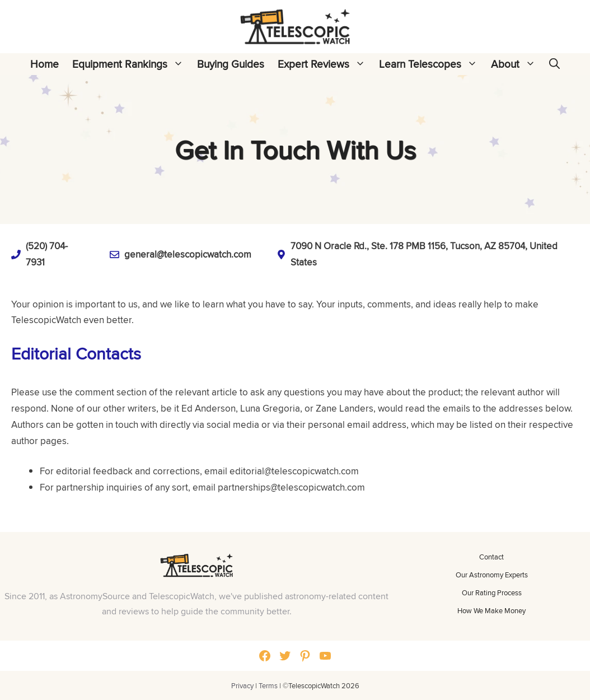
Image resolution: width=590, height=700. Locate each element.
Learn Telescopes (432, 64)
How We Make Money (491, 610)
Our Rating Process (492, 592)
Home (45, 64)
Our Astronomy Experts (492, 575)
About (517, 64)
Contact (491, 557)
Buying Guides (231, 64)
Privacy (242, 685)
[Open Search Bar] (554, 64)
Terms (268, 685)
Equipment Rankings (131, 64)
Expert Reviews (325, 64)
